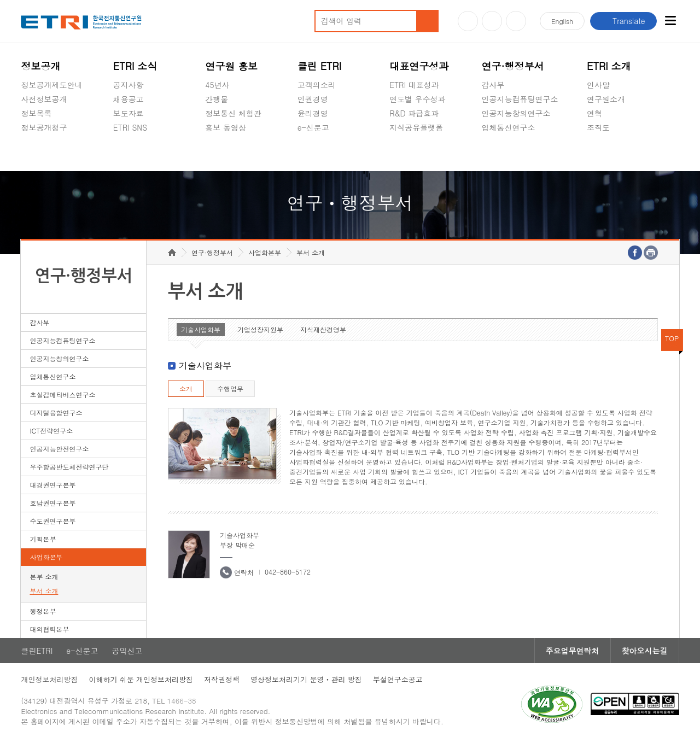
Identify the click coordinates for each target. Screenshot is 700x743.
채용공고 (129, 99)
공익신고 (313, 153)
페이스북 (516, 21)
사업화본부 (46, 557)
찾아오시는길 (645, 651)
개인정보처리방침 (49, 679)
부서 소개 (44, 591)
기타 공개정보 (611, 153)
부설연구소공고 (398, 679)
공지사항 (129, 85)
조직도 (598, 127)
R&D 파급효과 (414, 113)
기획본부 (43, 539)
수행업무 (230, 388)
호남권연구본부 (52, 503)
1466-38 (182, 701)
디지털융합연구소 (56, 413)
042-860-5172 (288, 572)
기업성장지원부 (260, 329)
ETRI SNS (130, 127)
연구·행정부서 (513, 66)
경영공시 (36, 153)
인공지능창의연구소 (516, 113)
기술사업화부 (201, 329)
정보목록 (36, 113)
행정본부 (43, 611)
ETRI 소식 (135, 66)
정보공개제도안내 (51, 85)
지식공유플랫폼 (416, 127)
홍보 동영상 (226, 127)
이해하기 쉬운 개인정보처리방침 (141, 679)
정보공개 (40, 66)
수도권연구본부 (52, 521)
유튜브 (468, 21)
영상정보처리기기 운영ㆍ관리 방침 (306, 679)
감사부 (493, 85)
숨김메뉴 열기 (26, 141)
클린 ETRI (320, 66)
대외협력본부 (49, 629)
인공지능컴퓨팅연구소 (520, 99)
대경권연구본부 (52, 485)
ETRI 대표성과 (414, 85)
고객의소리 (317, 85)
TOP (672, 338)
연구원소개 (606, 99)
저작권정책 (222, 679)
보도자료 (129, 113)
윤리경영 (313, 113)
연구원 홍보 (231, 66)
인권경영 (313, 99)
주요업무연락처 (573, 651)
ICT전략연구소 (51, 431)
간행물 (217, 99)
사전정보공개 (44, 99)
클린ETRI (37, 651)
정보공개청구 (44, 127)
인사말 (598, 85)
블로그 (492, 21)
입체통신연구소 (509, 127)
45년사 (217, 85)
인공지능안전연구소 (59, 449)
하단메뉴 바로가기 (0, 0)
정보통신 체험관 (233, 113)
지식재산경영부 (323, 329)
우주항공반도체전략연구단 (69, 467)
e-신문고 (313, 127)
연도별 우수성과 (418, 99)
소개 (186, 388)
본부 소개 (44, 577)
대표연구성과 (419, 66)
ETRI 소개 (609, 66)
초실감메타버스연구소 (520, 153)
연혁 (594, 113)
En (562, 21)
